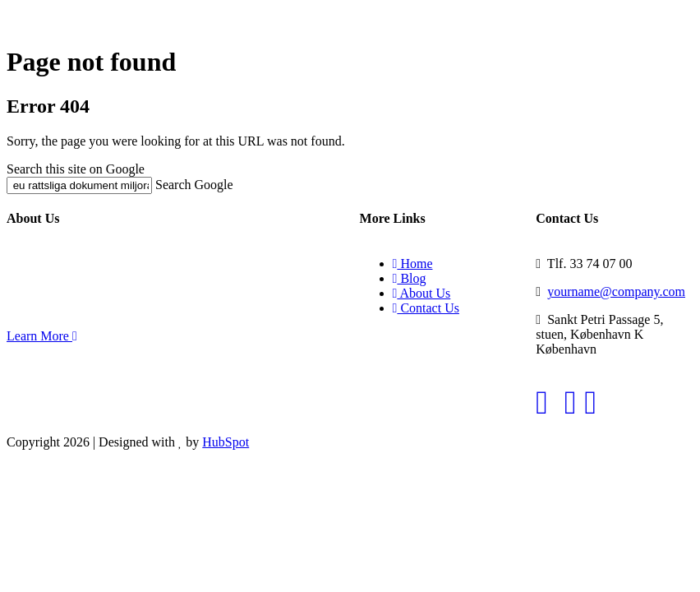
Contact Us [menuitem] (426, 308)
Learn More (42, 336)
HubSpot (226, 442)
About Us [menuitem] (422, 293)
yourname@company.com (616, 291)
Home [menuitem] (413, 264)
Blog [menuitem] (410, 278)
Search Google (194, 185)
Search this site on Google (76, 169)
